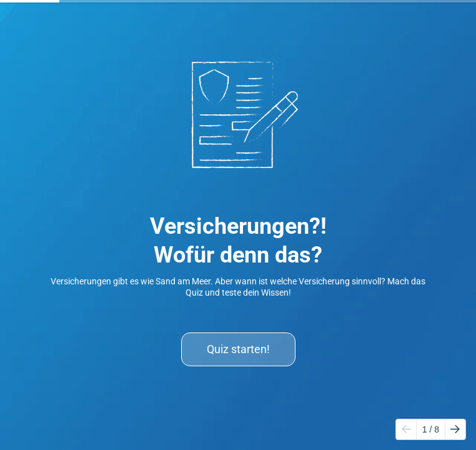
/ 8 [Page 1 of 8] (431, 429)
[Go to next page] (455, 429)
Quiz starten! (238, 349)
